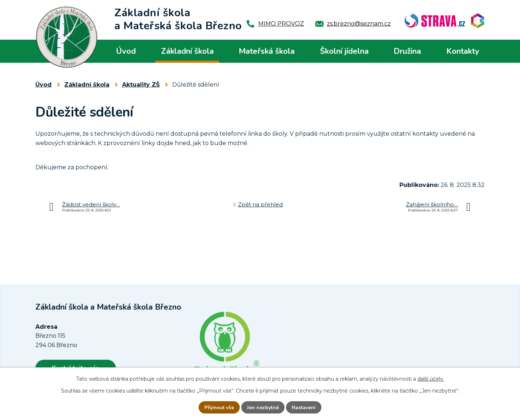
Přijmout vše (219, 408)
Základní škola (187, 51)
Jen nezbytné (263, 408)
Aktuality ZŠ (141, 85)
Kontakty (463, 51)
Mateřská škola (267, 51)
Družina (407, 51)
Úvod (126, 51)
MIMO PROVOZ (281, 24)
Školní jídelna (344, 51)
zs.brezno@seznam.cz (359, 24)
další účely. (431, 379)
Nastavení (304, 408)
